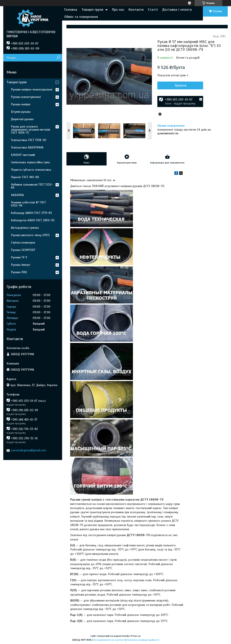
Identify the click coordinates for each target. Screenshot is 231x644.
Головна (71, 10)
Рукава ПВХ (19, 272)
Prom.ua (136, 636)
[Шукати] (58, 58)
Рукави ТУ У (19, 257)
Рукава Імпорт (21, 265)
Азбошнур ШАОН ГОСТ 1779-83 (31, 213)
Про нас (118, 10)
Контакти (136, 10)
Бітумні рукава (21, 112)
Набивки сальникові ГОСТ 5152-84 (32, 186)
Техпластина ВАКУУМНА (27, 147)
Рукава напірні (21, 104)
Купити (181, 85)
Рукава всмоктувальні (26, 97)
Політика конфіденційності (143, 640)
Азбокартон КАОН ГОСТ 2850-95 (33, 220)
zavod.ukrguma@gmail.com (28, 450)
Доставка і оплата (177, 10)
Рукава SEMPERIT (23, 250)
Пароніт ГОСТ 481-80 (25, 177)
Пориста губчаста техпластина (31, 170)
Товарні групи (92, 10)
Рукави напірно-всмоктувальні (32, 89)
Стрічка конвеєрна (23, 243)
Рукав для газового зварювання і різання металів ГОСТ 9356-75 (31, 130)
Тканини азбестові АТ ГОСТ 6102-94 (28, 204)
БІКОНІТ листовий (23, 155)
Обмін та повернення (81, 17)
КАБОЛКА (17, 195)
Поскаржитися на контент (109, 640)
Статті (153, 10)
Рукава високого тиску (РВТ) (30, 235)
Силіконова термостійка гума (30, 162)
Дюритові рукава (22, 119)
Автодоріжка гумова (25, 228)
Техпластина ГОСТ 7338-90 (29, 140)
